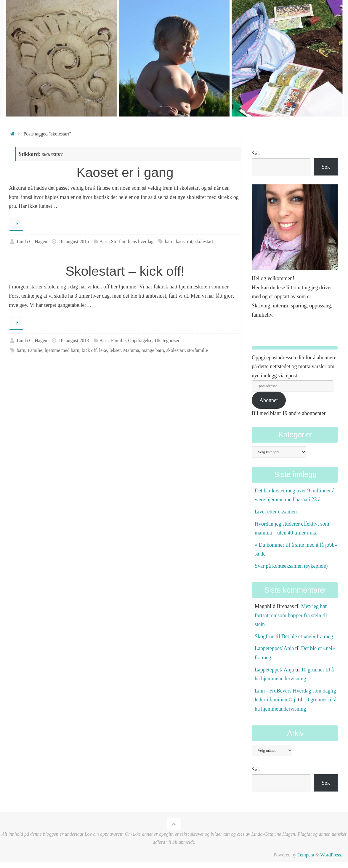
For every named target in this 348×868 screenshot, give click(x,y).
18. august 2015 (74, 242)
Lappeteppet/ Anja (274, 648)
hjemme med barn (62, 350)
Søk (256, 154)
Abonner (269, 400)
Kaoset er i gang (125, 172)
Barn (104, 242)
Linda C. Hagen (32, 242)
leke (103, 350)
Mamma (131, 350)
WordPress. (331, 855)
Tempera (306, 855)
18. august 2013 (74, 341)
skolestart (204, 242)
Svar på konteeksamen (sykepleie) (291, 566)
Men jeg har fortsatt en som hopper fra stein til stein (291, 615)
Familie (118, 341)
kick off (89, 350)
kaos (180, 242)
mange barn (153, 350)
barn (169, 242)
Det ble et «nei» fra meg (307, 636)
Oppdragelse (140, 341)
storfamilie (198, 350)
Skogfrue (264, 636)
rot (190, 242)
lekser (115, 350)
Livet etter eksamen (276, 512)
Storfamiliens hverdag (132, 242)
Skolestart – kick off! (125, 271)
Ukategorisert (168, 341)
